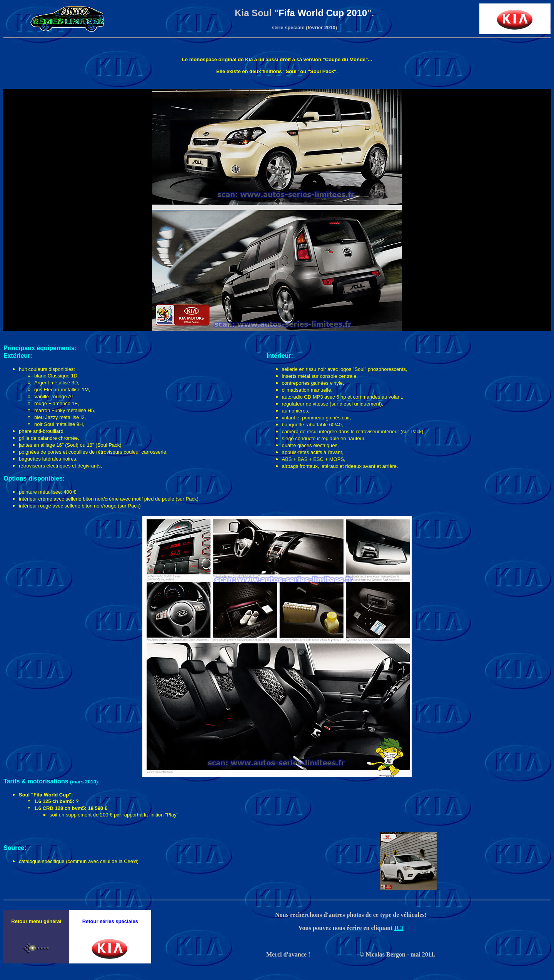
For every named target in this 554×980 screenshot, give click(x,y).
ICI (399, 928)
